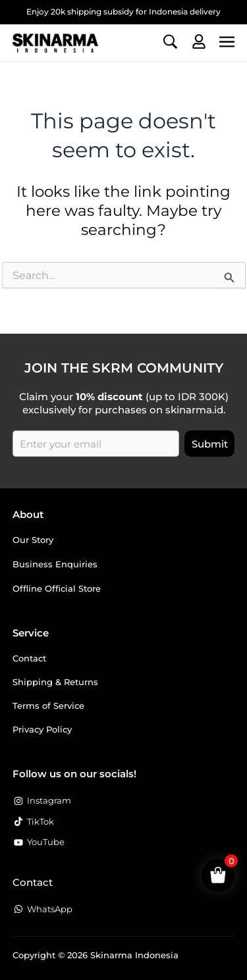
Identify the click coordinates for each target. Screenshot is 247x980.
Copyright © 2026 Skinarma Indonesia (96, 955)
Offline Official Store (57, 588)
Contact (29, 658)
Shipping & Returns (55, 682)
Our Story (33, 540)
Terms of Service (48, 706)
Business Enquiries (55, 564)
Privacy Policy (42, 729)
